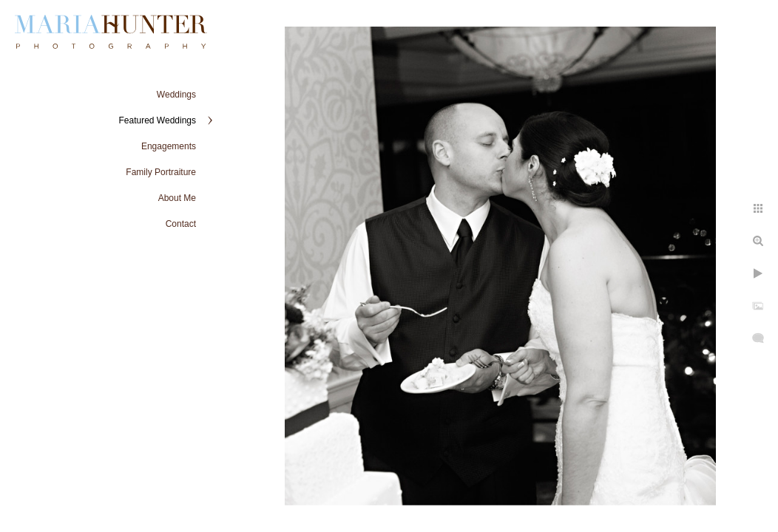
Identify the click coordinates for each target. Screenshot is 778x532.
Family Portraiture (161, 172)
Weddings (176, 95)
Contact (181, 224)
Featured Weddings (157, 120)
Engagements (169, 146)
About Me (177, 198)
